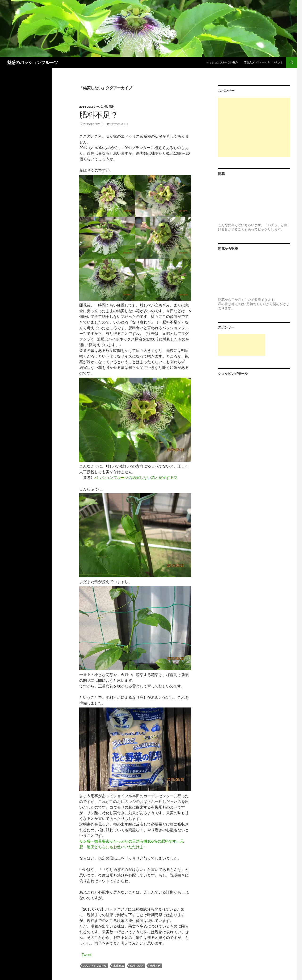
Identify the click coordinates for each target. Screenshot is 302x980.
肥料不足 (155, 966)
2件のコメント (120, 124)
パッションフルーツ (95, 966)
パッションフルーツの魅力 (222, 62)
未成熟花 (118, 966)
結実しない (137, 966)
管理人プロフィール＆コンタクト (263, 62)
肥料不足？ (99, 115)
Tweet (87, 954)
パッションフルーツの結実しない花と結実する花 (136, 477)
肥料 (112, 107)
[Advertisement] (254, 127)
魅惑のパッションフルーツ (33, 62)
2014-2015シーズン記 (93, 107)
